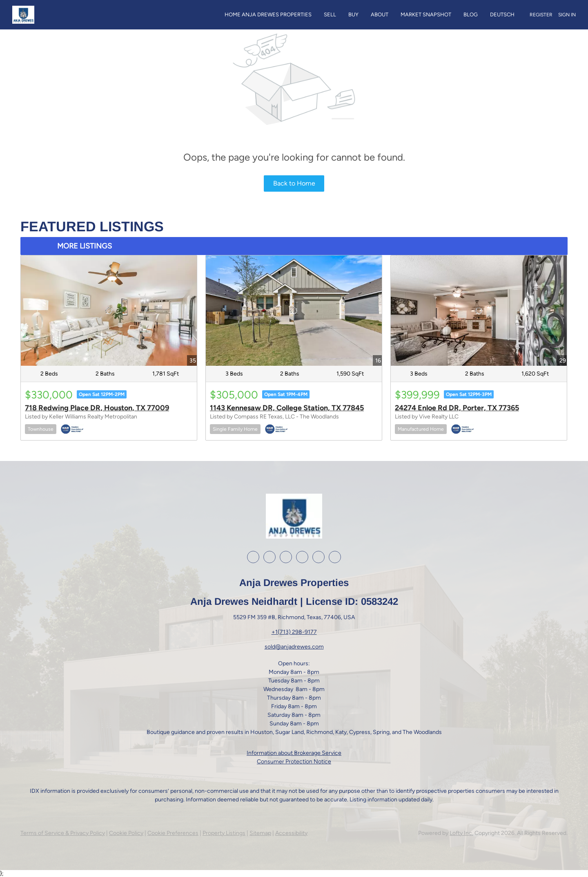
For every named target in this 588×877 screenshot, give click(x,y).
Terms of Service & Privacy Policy (63, 833)
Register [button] (541, 15)
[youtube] (302, 557)
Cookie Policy (126, 833)
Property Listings (224, 833)
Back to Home (294, 183)
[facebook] (253, 557)
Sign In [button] (567, 15)
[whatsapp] (335, 557)
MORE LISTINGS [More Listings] (85, 246)
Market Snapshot (426, 15)
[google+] (318, 557)
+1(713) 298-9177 (294, 632)
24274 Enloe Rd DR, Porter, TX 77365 (457, 408)
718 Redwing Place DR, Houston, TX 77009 (97, 408)
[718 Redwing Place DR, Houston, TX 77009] (109, 310)
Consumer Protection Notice (294, 762)
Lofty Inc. (461, 833)
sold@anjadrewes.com (294, 647)
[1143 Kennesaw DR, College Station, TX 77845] (294, 310)
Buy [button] (353, 15)
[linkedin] (269, 557)
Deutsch (502, 15)
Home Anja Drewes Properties (268, 15)
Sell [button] (330, 15)
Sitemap (260, 833)
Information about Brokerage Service (294, 753)
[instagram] (286, 557)
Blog (471, 15)
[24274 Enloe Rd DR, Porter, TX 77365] (479, 310)
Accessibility (291, 833)
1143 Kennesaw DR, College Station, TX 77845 (287, 408)
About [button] (380, 15)
